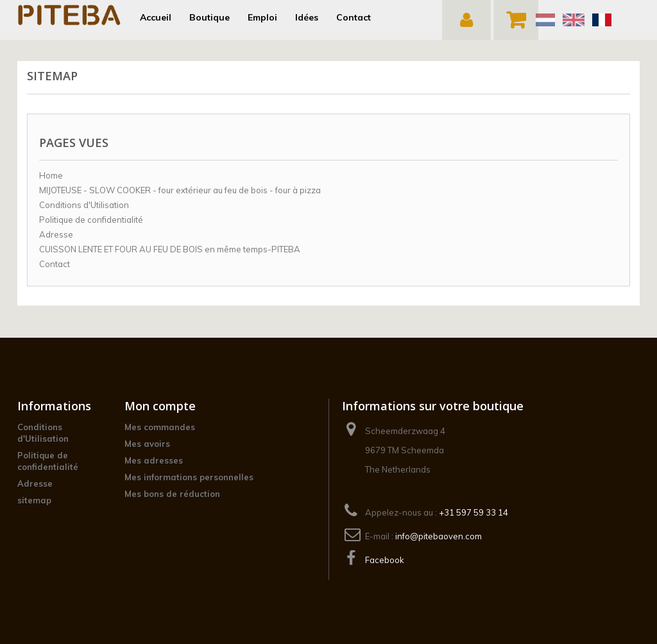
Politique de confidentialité (91, 220)
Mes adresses (154, 460)
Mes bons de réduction (172, 494)
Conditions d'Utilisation (84, 205)
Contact (55, 264)
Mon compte (160, 406)
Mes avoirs (147, 444)
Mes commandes (160, 427)
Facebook (385, 560)
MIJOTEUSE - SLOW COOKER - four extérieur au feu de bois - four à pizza (180, 190)
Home (51, 175)
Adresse (56, 234)
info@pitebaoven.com (439, 536)
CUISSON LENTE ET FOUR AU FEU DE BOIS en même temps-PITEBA (170, 249)
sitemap (34, 500)
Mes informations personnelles (189, 477)
